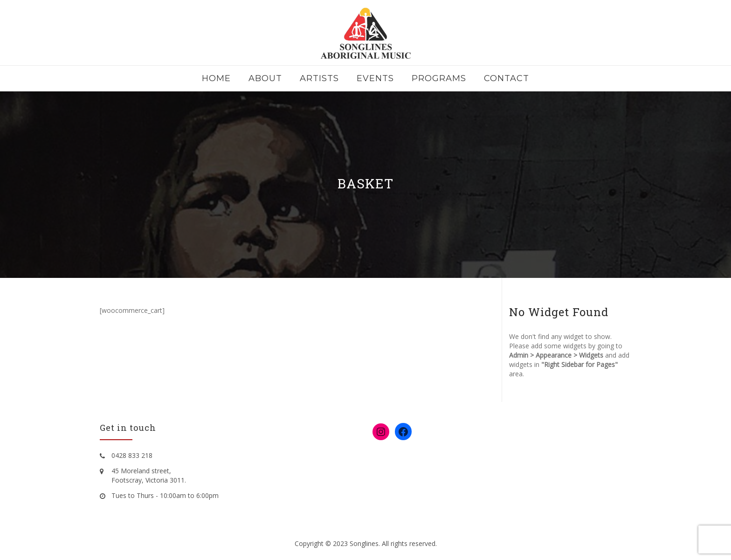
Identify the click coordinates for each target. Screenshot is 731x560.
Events (375, 78)
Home (216, 78)
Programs (439, 78)
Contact (507, 78)
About (265, 78)
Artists (319, 78)
